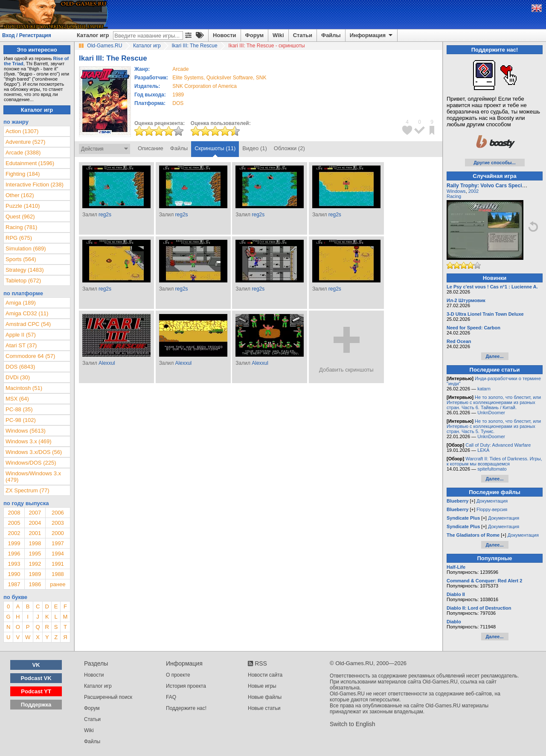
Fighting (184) (23, 174)
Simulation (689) (26, 249)
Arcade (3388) (23, 153)
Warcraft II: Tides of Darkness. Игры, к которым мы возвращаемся (494, 461)
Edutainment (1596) (30, 163)
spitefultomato (492, 469)
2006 (58, 513)
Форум (254, 35)
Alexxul (107, 363)
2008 (14, 513)
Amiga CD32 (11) (27, 313)
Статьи (303, 35)
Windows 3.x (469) (29, 441)
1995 (35, 554)
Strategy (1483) (25, 270)
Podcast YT (36, 691)
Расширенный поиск (108, 697)
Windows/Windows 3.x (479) (33, 477)
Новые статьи (264, 708)
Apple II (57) (21, 335)
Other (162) (20, 195)
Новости (225, 35)
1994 (58, 554)
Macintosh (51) (24, 388)
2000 (58, 533)
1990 (14, 574)
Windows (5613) (26, 431)
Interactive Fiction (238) (35, 185)
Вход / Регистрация (27, 35)
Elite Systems (188, 78)
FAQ (171, 697)
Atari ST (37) (21, 345)
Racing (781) (21, 227)
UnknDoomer (491, 413)
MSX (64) (17, 399)
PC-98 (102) (21, 420)
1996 (14, 554)
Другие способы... (495, 163)
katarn (484, 389)
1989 (178, 95)
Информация (372, 35)
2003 (58, 523)
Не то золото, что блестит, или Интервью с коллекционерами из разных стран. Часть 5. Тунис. (494, 426)
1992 (35, 564)
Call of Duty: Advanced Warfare (498, 445)
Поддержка (36, 705)
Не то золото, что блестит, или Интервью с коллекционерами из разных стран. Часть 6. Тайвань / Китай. (494, 402)
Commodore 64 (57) (30, 356)
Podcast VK (36, 678)
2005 (14, 523)
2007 (35, 513)
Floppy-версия (492, 509)
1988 (58, 574)
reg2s (105, 215)
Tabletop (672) (23, 281)
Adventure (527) (25, 142)
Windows (456, 191)
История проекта (186, 686)
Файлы (331, 35)
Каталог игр (93, 35)
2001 (35, 533)
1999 (14, 543)
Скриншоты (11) (215, 148)
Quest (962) (20, 217)
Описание (151, 148)
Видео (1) (254, 148)
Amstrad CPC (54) (28, 324)
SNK (261, 78)
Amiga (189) (21, 303)
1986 (35, 584)
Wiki (278, 35)
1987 (14, 584)
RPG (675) (19, 238)
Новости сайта (265, 675)
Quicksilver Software (230, 78)
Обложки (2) (289, 148)
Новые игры (262, 686)
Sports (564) (21, 259)
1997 (58, 543)
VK (36, 665)
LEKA (483, 450)
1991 (58, 564)
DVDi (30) (18, 377)
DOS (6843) (20, 367)
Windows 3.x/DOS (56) (34, 452)
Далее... (494, 356)
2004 (35, 523)
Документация (492, 501)
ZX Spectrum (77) (28, 490)
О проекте (178, 675)
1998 (35, 543)
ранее (58, 584)
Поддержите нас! (186, 708)
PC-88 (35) (19, 409)
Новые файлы (265, 697)
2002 (14, 533)
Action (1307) (22, 131)
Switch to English (353, 724)
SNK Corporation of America (205, 86)
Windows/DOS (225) (31, 463)
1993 (14, 564)
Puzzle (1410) (23, 206)
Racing (454, 196)
